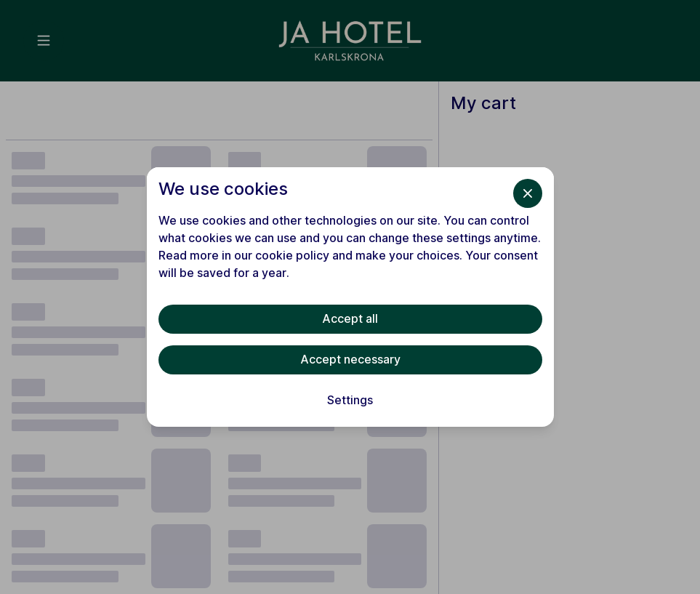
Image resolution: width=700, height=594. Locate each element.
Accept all (350, 318)
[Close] (528, 193)
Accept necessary (350, 359)
